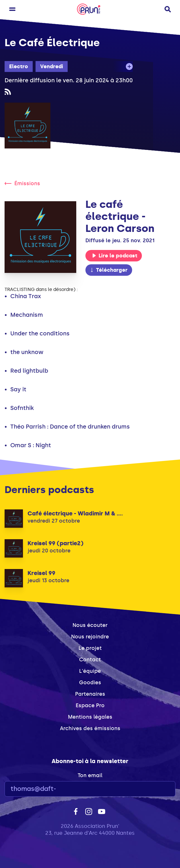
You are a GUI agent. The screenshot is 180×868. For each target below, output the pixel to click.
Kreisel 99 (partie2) (55, 543)
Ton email (90, 775)
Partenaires (90, 694)
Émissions (22, 183)
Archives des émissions (90, 728)
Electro (19, 67)
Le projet (90, 648)
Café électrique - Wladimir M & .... (75, 513)
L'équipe (90, 671)
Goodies (90, 683)
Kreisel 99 (41, 573)
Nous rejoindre (90, 637)
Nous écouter (90, 625)
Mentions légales (90, 717)
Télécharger (109, 270)
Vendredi (52, 67)
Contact (90, 660)
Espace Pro (90, 705)
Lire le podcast (115, 256)
